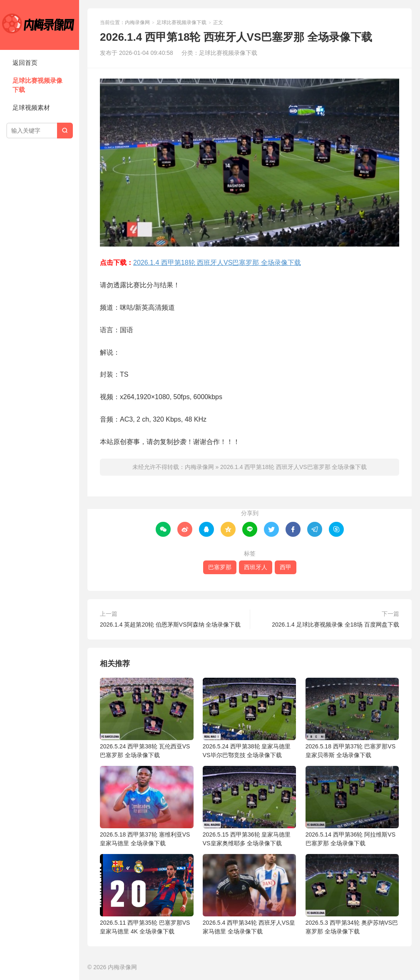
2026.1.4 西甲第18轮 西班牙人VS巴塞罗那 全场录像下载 (217, 263)
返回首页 (25, 63)
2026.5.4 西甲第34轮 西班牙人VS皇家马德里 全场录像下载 (250, 894)
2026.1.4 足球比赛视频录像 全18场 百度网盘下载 (336, 625)
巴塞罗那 (220, 567)
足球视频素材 (31, 107)
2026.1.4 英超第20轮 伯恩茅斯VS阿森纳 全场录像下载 (170, 625)
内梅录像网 (40, 25)
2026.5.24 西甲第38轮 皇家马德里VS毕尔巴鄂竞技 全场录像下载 (250, 718)
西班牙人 (256, 567)
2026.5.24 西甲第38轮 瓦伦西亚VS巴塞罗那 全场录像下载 (147, 718)
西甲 (286, 567)
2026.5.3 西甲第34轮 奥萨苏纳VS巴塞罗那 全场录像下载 (352, 894)
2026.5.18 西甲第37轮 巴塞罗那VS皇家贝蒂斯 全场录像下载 (352, 718)
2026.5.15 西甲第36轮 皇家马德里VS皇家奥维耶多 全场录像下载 (250, 806)
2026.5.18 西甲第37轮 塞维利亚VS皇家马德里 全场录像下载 (147, 806)
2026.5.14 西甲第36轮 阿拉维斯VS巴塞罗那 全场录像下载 (352, 806)
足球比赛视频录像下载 (37, 85)
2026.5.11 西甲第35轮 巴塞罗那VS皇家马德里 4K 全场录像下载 (147, 894)
